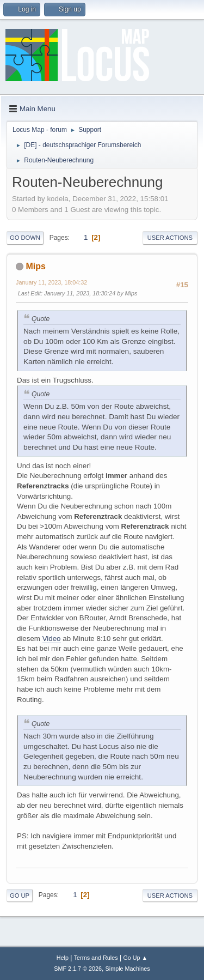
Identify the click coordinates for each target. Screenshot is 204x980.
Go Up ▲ (135, 958)
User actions (170, 238)
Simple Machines (128, 969)
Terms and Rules (96, 958)
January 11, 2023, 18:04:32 (51, 282)
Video (52, 639)
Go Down (25, 238)
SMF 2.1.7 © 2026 (78, 969)
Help (63, 958)
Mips (35, 266)
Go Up (20, 896)
